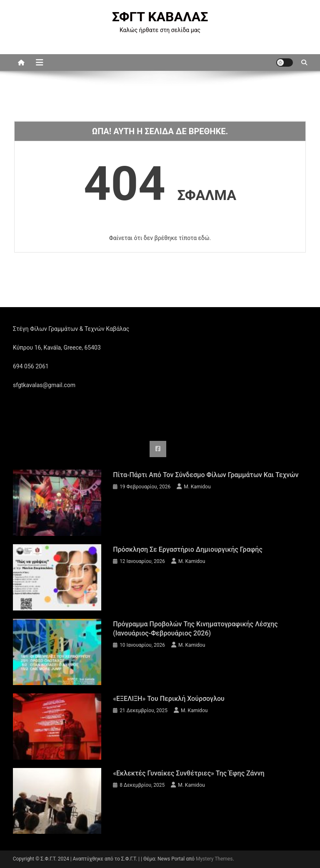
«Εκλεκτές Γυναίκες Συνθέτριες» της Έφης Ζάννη (189, 773)
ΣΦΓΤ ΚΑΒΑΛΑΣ (160, 17)
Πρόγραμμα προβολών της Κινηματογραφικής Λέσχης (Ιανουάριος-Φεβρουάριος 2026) (195, 629)
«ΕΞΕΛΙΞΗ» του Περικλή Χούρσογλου (169, 699)
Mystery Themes (214, 859)
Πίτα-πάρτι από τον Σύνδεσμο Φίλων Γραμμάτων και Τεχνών (206, 475)
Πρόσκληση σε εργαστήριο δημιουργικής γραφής (188, 549)
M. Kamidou (197, 487)
